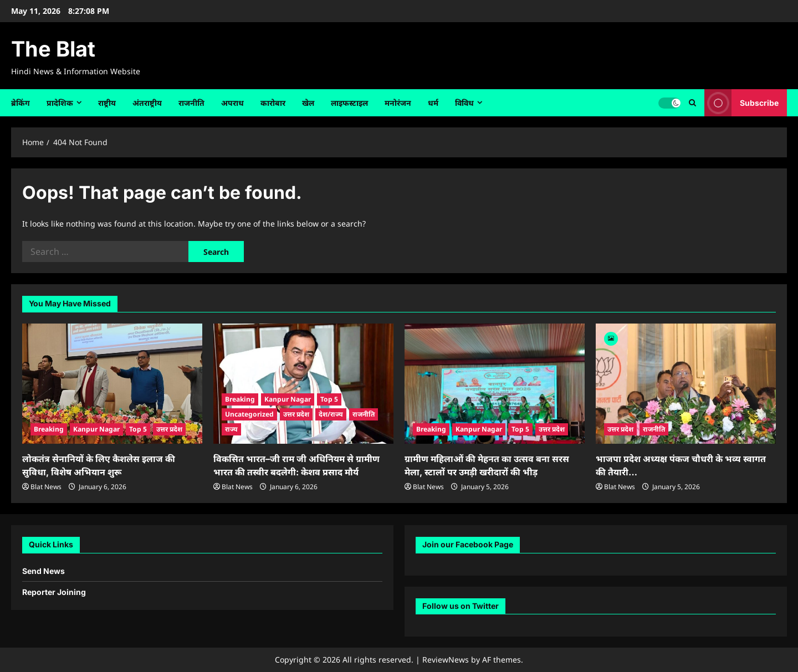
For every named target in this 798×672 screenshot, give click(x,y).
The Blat (53, 49)
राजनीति (191, 103)
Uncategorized (249, 414)
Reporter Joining (54, 592)
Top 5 (138, 429)
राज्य (231, 429)
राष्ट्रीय (107, 103)
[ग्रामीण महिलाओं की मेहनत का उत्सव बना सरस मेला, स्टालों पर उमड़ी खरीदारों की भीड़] (495, 384)
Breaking (49, 429)
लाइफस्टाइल (349, 103)
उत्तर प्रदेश (169, 429)
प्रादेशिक (60, 103)
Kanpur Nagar (96, 429)
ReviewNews (446, 660)
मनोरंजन (398, 103)
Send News (44, 571)
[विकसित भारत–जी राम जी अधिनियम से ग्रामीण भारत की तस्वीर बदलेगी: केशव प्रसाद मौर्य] (303, 384)
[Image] (611, 338)
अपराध (232, 103)
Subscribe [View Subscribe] (741, 103)
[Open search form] (692, 103)
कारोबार (273, 103)
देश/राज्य (331, 414)
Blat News (46, 487)
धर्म (433, 103)
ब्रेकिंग (21, 103)
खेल (308, 103)
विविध (464, 103)
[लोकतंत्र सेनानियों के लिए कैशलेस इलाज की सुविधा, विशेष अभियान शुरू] (112, 384)
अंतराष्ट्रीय (147, 103)
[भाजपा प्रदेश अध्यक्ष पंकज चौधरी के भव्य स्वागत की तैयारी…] (686, 384)
